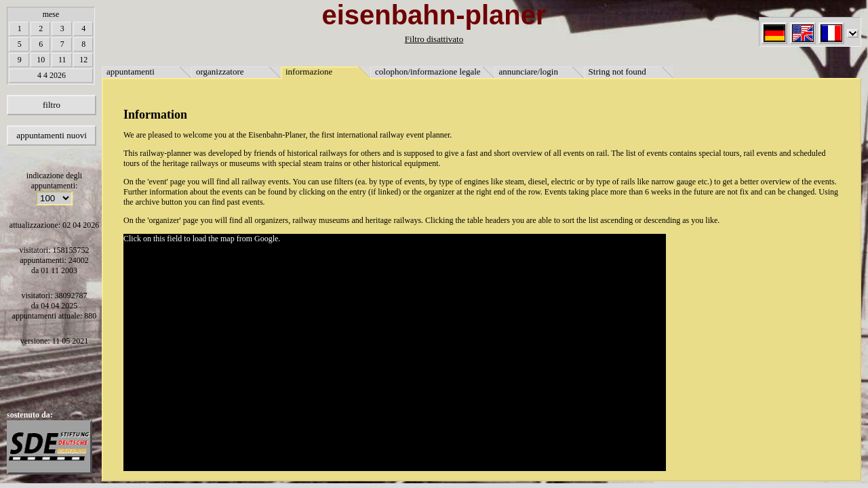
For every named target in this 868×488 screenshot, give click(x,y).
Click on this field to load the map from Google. (202, 239)
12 (83, 60)
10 (41, 60)
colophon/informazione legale (428, 72)
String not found (617, 72)
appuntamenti (131, 72)
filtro (52, 105)
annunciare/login (529, 72)
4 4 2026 (52, 75)
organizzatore (220, 72)
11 (62, 60)
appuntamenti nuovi (52, 135)
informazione (309, 72)
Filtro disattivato (434, 39)
